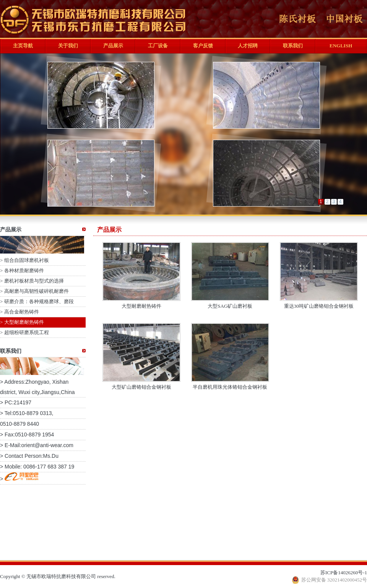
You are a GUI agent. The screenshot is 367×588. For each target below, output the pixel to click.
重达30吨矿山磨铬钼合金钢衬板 (319, 306)
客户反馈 (203, 46)
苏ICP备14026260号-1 (344, 573)
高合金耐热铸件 (22, 312)
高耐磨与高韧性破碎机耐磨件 (37, 291)
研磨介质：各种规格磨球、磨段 (39, 301)
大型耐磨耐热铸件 (24, 322)
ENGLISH (341, 46)
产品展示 (113, 46)
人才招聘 (248, 46)
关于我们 (68, 46)
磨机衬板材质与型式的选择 (34, 281)
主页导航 (23, 46)
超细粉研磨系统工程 (27, 332)
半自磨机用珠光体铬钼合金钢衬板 (230, 387)
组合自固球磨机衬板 (27, 260)
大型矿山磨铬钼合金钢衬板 (141, 387)
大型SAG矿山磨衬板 (230, 306)
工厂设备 (158, 46)
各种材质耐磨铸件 (24, 271)
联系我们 (293, 46)
